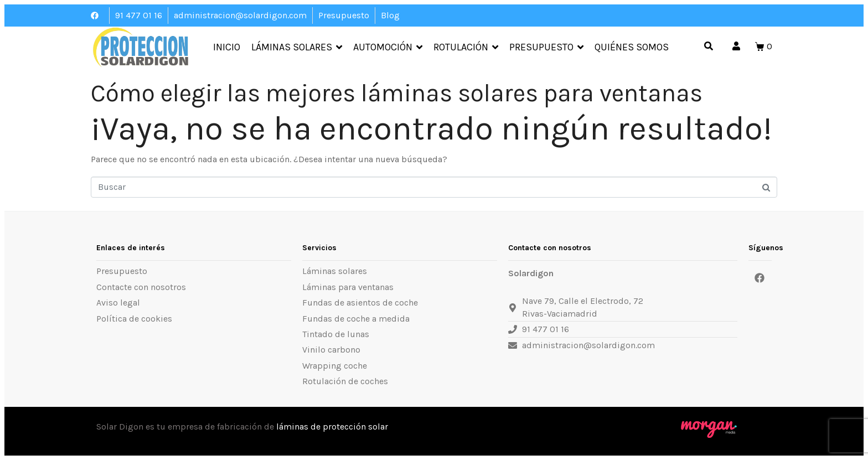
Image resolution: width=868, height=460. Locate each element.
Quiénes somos (632, 48)
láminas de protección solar (332, 427)
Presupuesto (546, 48)
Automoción (388, 48)
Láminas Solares (297, 48)
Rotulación (466, 48)
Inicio (227, 48)
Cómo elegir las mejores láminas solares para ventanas (397, 93)
